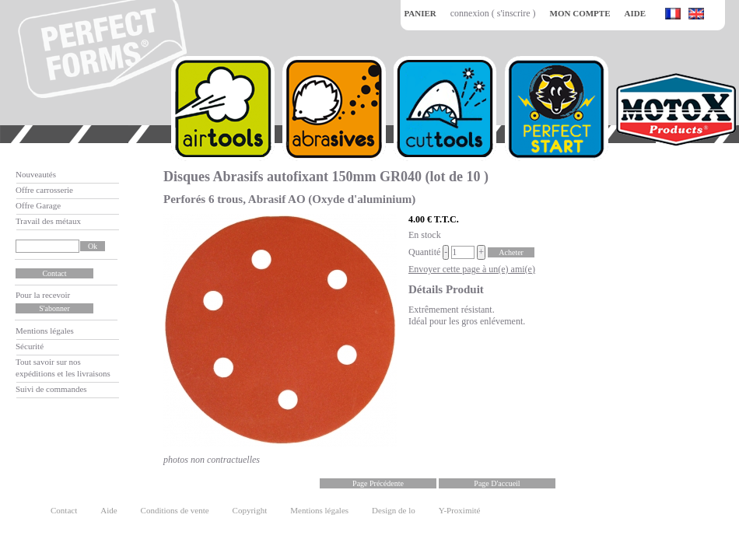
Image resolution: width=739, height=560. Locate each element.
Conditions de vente (175, 510)
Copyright (250, 510)
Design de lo (394, 510)
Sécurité (30, 346)
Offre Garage (38, 205)
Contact (64, 510)
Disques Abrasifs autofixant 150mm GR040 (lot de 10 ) (326, 177)
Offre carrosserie (44, 190)
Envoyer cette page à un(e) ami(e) (472, 269)
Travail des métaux (48, 221)
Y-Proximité (460, 510)
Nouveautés (36, 174)
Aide (109, 510)
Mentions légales (45, 331)
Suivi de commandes (51, 389)
